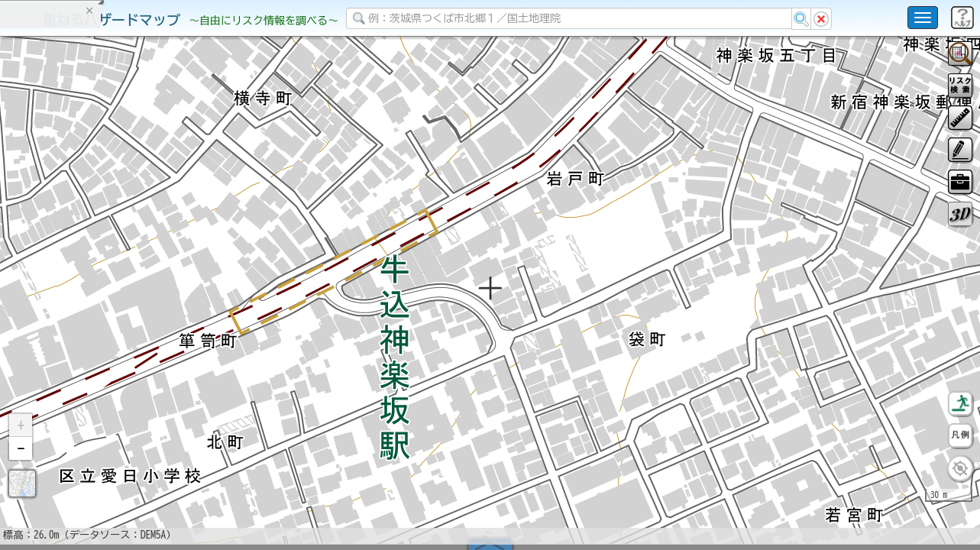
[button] (21, 465)
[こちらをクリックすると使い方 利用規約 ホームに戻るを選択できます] (923, 18)
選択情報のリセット (161, 301)
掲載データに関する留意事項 (84, 260)
